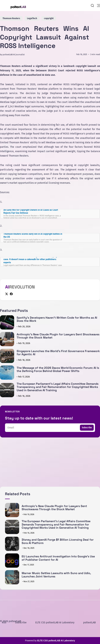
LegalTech (32, 18)
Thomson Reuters (11, 18)
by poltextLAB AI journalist (12, 55)
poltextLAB (89, 622)
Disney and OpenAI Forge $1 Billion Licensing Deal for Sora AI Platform (58, 541)
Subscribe (87, 428)
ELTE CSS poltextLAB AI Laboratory (55, 622)
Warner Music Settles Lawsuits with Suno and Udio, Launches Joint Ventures (56, 575)
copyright (49, 18)
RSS (4, 622)
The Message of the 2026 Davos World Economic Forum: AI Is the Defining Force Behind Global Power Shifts (58, 369)
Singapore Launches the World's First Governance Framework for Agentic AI (58, 353)
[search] (92, 6)
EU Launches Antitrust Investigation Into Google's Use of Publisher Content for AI (58, 558)
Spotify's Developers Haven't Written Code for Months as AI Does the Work (57, 319)
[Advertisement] (50, 465)
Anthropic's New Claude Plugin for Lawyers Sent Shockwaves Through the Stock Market (58, 336)
